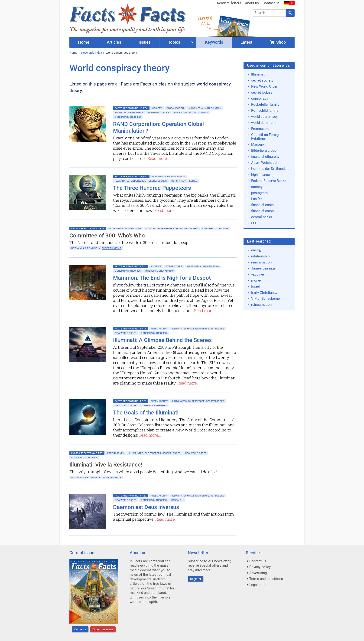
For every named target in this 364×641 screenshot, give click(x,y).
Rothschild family (265, 111)
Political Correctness (129, 113)
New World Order (158, 113)
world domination (265, 123)
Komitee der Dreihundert (270, 169)
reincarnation (261, 262)
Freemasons (261, 129)
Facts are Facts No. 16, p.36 (131, 108)
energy (256, 250)
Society (157, 108)
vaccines (258, 274)
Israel (255, 286)
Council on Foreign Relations (266, 137)
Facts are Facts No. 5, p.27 (87, 453)
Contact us (271, 3)
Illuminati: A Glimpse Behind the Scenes (162, 340)
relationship (260, 256)
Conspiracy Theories (128, 117)
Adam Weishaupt (264, 163)
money (256, 280)
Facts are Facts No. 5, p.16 (131, 329)
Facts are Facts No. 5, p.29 (131, 496)
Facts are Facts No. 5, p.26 (131, 401)
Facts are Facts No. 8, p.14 (131, 266)
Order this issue (103, 629)
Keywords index (92, 53)
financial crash (262, 211)
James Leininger (264, 268)
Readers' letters (229, 3)
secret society (262, 80)
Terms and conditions (266, 579)
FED (254, 223)
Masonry (258, 145)
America (156, 266)
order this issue (112, 248)
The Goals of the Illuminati (146, 413)
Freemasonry (159, 329)
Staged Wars (174, 266)
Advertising (258, 573)
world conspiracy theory (121, 53)
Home (73, 53)
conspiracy (260, 99)
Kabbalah (177, 500)
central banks (262, 217)
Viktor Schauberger (266, 299)
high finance (260, 175)
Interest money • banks (159, 271)
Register (196, 579)
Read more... (159, 158)
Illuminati (258, 74)
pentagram (259, 193)
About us (252, 3)
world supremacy (264, 117)
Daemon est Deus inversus (146, 507)
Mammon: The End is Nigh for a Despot (162, 278)
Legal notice (259, 585)
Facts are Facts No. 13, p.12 (131, 176)
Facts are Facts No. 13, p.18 (88, 228)
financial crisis (262, 205)
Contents (80, 629)
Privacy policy (260, 567)
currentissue (205, 20)
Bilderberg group (264, 151)
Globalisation (175, 108)
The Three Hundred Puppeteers (152, 188)
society (257, 187)
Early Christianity (264, 293)
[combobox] (269, 13)
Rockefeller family (265, 105)
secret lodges (262, 92)
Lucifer (257, 199)
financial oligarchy (265, 157)
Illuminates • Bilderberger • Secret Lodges (141, 181)
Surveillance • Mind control (191, 113)
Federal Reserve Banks (269, 181)
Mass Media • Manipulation (205, 108)
